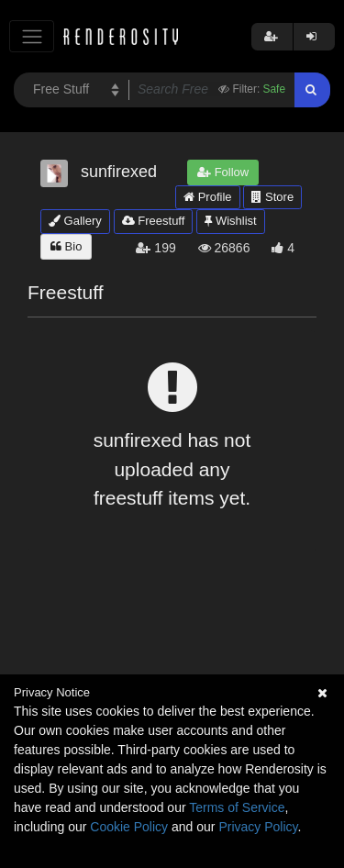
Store (272, 197)
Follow (223, 172)
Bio (66, 246)
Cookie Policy (129, 827)
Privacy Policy (258, 827)
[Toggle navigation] (32, 36)
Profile (207, 197)
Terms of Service (237, 807)
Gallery (75, 221)
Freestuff (154, 221)
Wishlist (230, 221)
